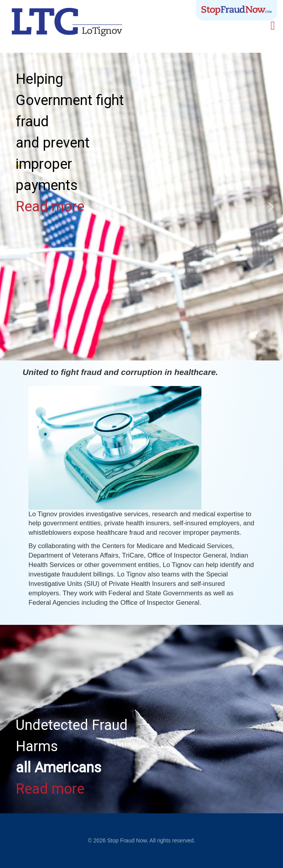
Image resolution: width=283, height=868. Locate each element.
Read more (50, 207)
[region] (141, 719)
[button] (12, 207)
